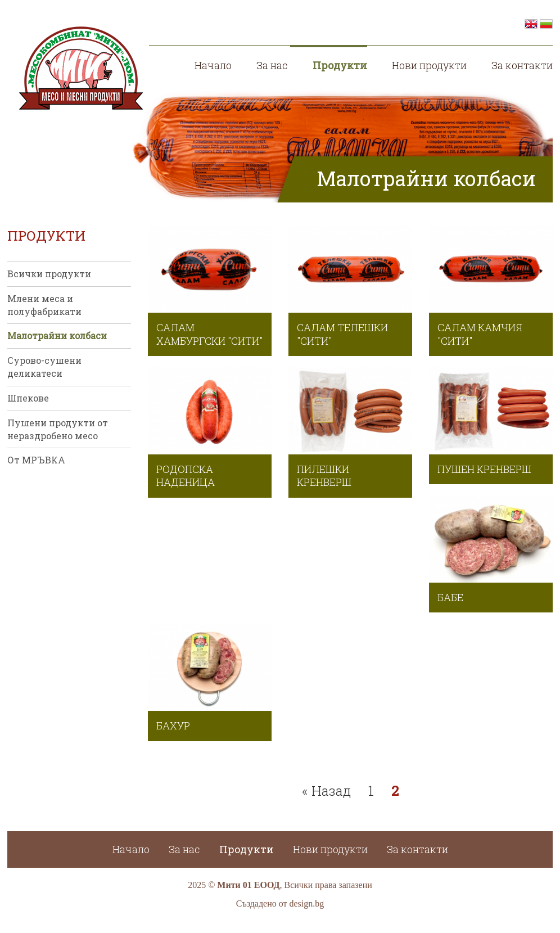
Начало (213, 65)
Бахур (173, 725)
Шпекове (28, 398)
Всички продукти (49, 274)
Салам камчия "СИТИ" (480, 334)
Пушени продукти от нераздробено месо (58, 429)
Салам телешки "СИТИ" (342, 334)
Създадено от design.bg (280, 903)
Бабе (450, 597)
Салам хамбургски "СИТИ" (209, 334)
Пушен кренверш (484, 469)
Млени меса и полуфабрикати (44, 305)
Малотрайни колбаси (57, 335)
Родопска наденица (186, 475)
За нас (272, 65)
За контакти (522, 65)
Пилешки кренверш (324, 475)
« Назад (326, 791)
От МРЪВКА (36, 460)
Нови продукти (429, 65)
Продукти (340, 65)
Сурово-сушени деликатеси (44, 367)
